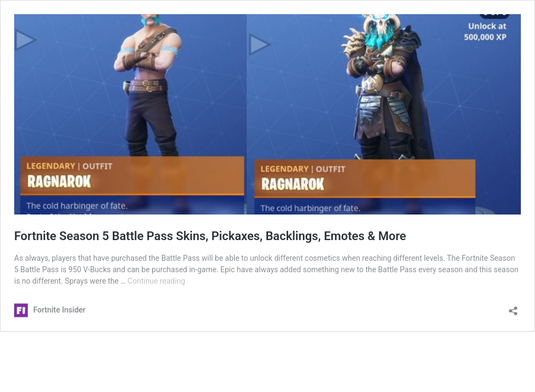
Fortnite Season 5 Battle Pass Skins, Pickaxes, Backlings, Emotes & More (210, 236)
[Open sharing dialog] (513, 307)
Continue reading (156, 281)
